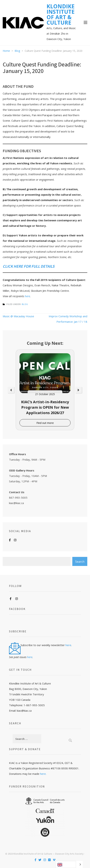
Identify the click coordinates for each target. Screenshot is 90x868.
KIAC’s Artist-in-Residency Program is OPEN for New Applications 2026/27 (45, 407)
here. (43, 774)
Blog (25, 304)
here (27, 296)
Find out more (45, 423)
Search (80, 562)
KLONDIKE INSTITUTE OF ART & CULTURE (61, 14)
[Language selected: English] (69, 864)
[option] (45, 390)
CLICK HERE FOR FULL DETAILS (29, 266)
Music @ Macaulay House (18, 316)
